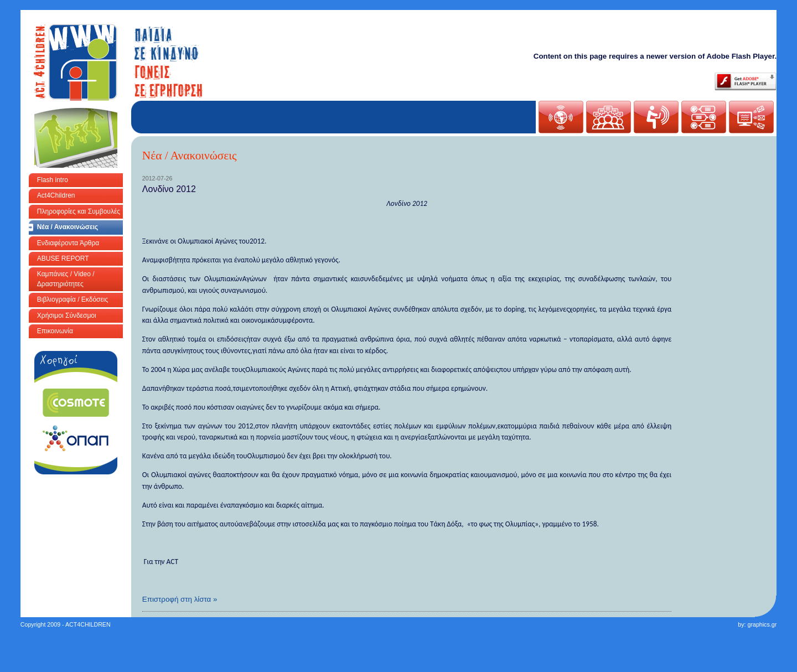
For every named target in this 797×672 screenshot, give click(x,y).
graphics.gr (762, 624)
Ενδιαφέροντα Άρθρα (68, 243)
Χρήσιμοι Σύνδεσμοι (67, 316)
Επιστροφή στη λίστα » (180, 599)
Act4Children (56, 195)
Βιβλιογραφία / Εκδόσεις (73, 299)
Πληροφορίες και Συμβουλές (79, 211)
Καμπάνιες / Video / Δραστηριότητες (66, 279)
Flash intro (53, 180)
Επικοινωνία (55, 331)
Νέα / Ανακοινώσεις (68, 227)
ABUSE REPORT (63, 259)
